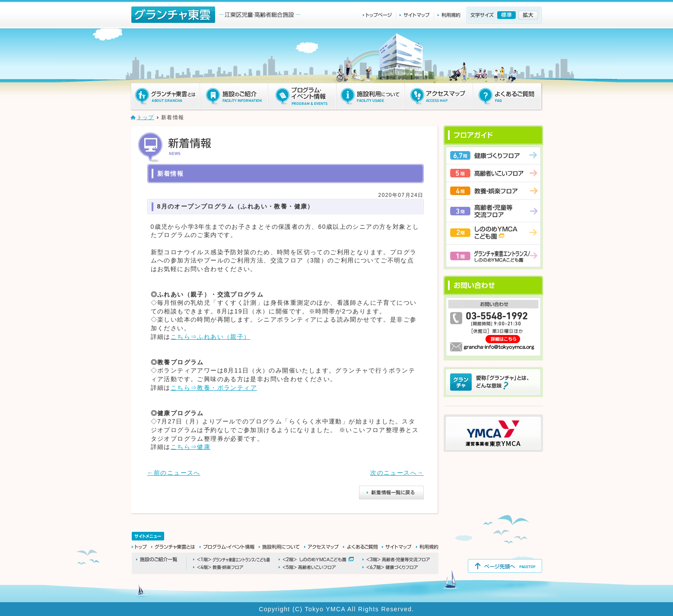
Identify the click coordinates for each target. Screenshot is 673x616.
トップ (146, 117)
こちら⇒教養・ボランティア (214, 388)
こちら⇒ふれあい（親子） (211, 337)
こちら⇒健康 (190, 447)
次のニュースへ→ (397, 473)
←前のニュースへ (174, 473)
